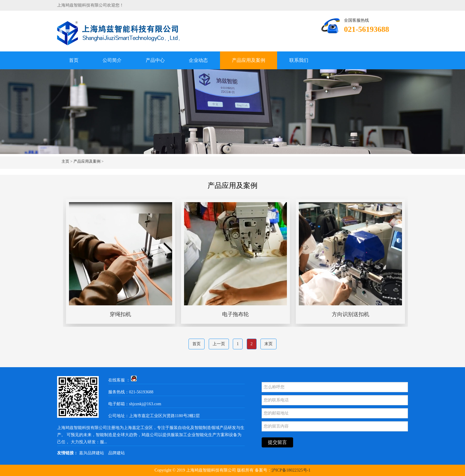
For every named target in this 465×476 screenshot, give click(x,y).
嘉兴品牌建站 (92, 453)
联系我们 (299, 60)
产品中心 (155, 60)
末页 (268, 344)
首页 (74, 60)
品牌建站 (117, 453)
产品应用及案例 (249, 60)
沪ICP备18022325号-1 (291, 470)
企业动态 (198, 60)
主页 (65, 161)
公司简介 (112, 60)
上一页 (219, 344)
